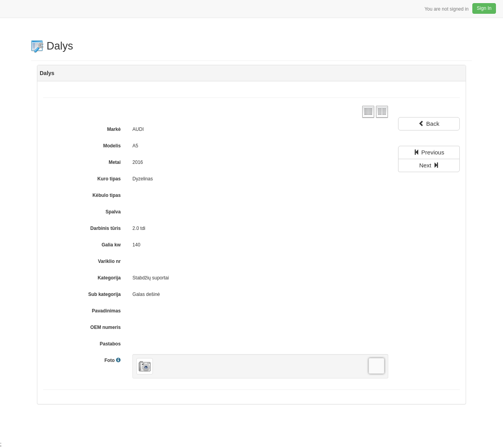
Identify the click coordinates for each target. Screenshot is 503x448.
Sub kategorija (104, 294)
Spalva (113, 212)
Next (429, 165)
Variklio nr (109, 261)
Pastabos (110, 344)
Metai (115, 162)
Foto (113, 360)
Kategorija (109, 278)
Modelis (112, 146)
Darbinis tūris (106, 228)
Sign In (484, 8)
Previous (429, 152)
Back (429, 124)
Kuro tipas (109, 179)
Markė (114, 129)
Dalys (52, 46)
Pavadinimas (106, 311)
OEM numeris (106, 327)
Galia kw (111, 245)
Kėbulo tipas (106, 195)
